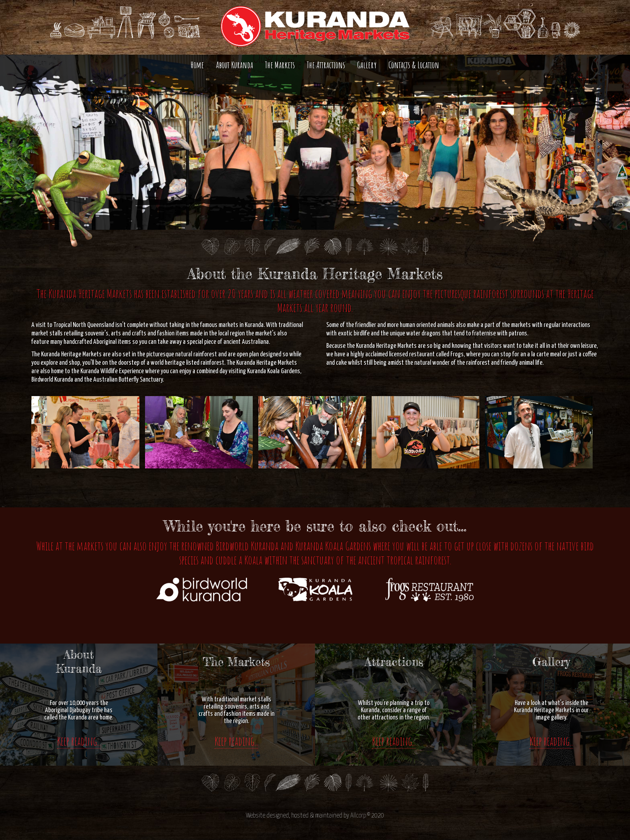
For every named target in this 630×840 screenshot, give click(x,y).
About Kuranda (235, 65)
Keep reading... (79, 741)
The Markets (280, 65)
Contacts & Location (414, 65)
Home (197, 65)
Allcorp (358, 816)
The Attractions (326, 65)
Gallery (367, 65)
